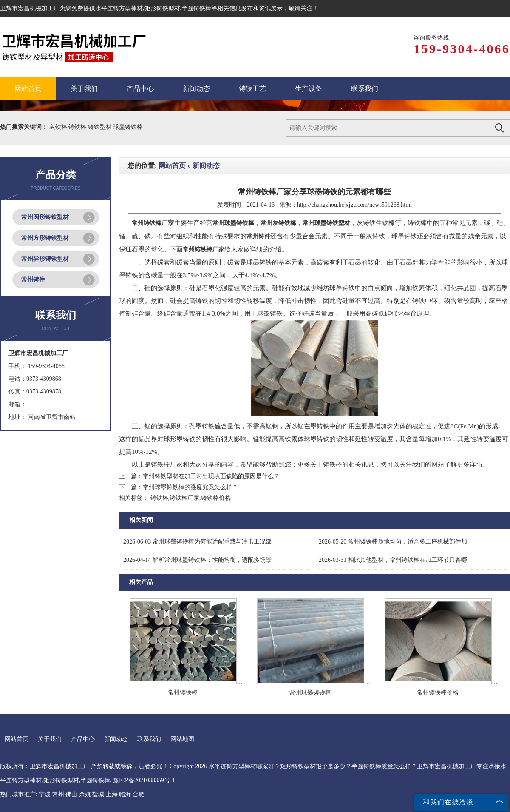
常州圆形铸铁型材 (45, 217)
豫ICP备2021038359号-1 (144, 780)
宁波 (45, 794)
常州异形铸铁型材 (45, 259)
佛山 (71, 794)
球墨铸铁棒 (128, 127)
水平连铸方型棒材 (119, 8)
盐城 (98, 794)
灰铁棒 (59, 127)
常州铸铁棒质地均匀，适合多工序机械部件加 (393, 542)
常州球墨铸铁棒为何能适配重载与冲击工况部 (197, 542)
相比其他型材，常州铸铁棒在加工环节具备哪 (393, 560)
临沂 (125, 794)
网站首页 (172, 166)
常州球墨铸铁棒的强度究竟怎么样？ (190, 487)
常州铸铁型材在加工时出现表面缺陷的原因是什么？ (211, 476)
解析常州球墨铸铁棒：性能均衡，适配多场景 (197, 560)
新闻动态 (206, 166)
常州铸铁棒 (183, 693)
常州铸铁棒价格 (438, 693)
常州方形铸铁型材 (45, 238)
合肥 (139, 794)
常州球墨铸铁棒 (310, 693)
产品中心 (83, 739)
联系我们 (149, 739)
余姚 (85, 794)
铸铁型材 (101, 127)
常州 (58, 794)
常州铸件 (33, 280)
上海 (112, 794)
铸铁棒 (78, 127)
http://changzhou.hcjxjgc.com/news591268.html (354, 205)
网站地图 (182, 739)
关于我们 (50, 739)
